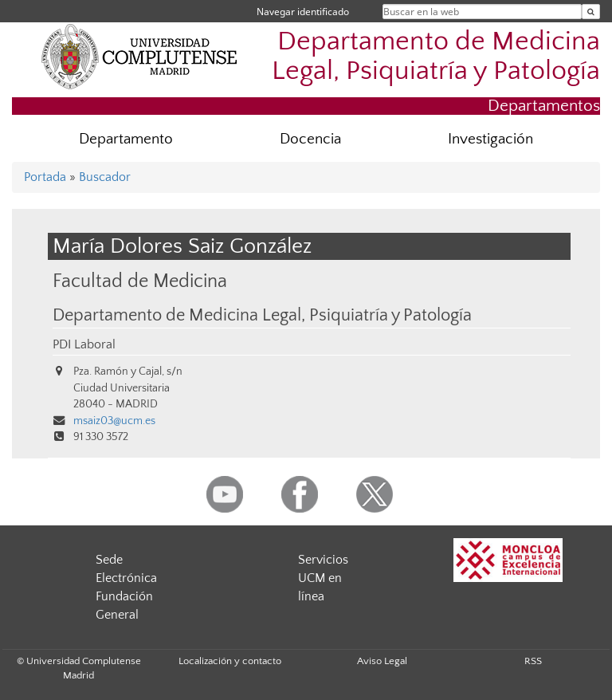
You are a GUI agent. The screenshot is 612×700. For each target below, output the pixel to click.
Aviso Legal (382, 661)
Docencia (310, 139)
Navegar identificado (303, 12)
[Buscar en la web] (591, 12)
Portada (45, 177)
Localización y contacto (230, 661)
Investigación (490, 139)
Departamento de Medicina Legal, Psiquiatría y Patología (436, 57)
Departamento (126, 139)
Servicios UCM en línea (323, 578)
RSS (533, 661)
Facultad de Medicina (140, 281)
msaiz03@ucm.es (114, 421)
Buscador (105, 177)
